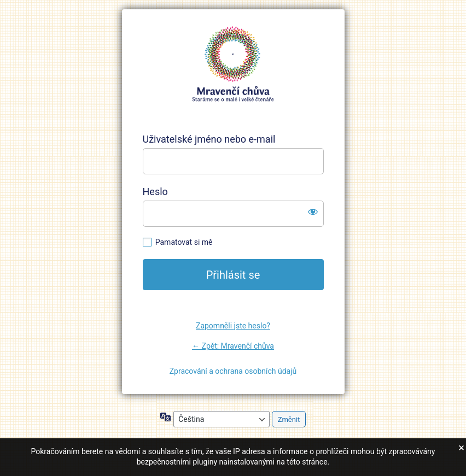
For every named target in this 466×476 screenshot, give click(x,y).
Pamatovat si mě (184, 242)
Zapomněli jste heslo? (233, 326)
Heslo (155, 192)
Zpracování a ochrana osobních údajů (233, 371)
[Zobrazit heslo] (313, 211)
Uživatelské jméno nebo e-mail (209, 139)
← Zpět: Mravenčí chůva (233, 346)
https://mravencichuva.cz (233, 64)
